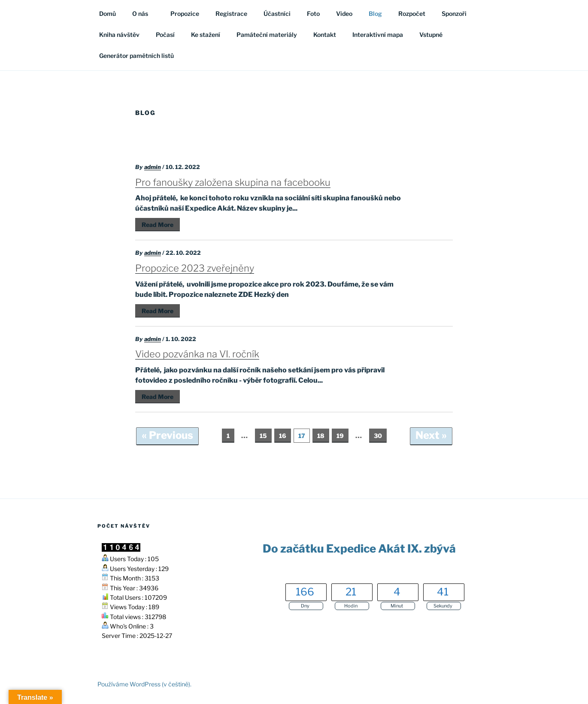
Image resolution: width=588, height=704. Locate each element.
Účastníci (277, 14)
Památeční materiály (267, 35)
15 (263, 436)
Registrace (231, 14)
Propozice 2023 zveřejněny (195, 268)
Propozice (185, 14)
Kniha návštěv (119, 35)
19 (340, 436)
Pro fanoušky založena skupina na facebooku (233, 182)
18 (321, 436)
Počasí (165, 35)
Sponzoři (454, 14)
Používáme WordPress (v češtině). (144, 684)
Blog (375, 14)
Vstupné (431, 35)
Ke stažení (206, 35)
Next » (431, 435)
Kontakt (325, 35)
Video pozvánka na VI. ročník (197, 354)
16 (283, 436)
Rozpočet (412, 14)
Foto (313, 14)
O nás (144, 14)
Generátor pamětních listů (136, 56)
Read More (158, 225)
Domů (108, 14)
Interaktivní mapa (378, 35)
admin (153, 167)
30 (378, 436)
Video (344, 14)
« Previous (167, 435)
